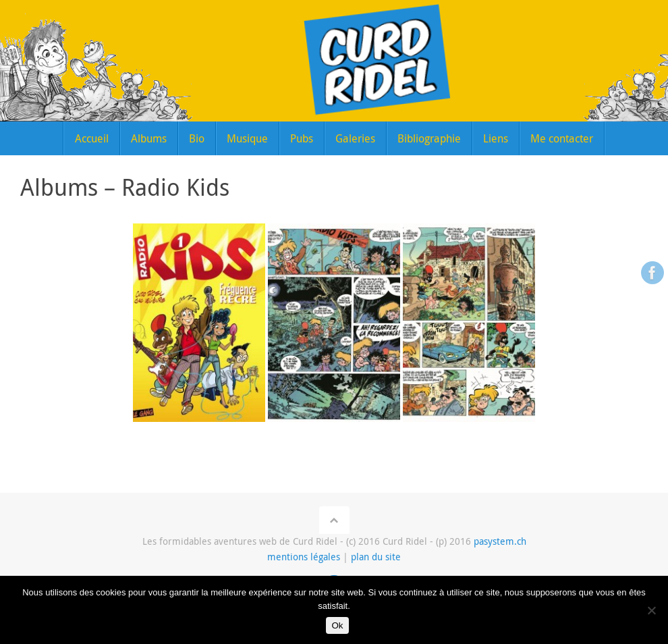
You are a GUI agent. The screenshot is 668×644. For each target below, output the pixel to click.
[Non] (651, 610)
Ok (337, 625)
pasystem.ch (500, 541)
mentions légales (304, 557)
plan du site (376, 557)
